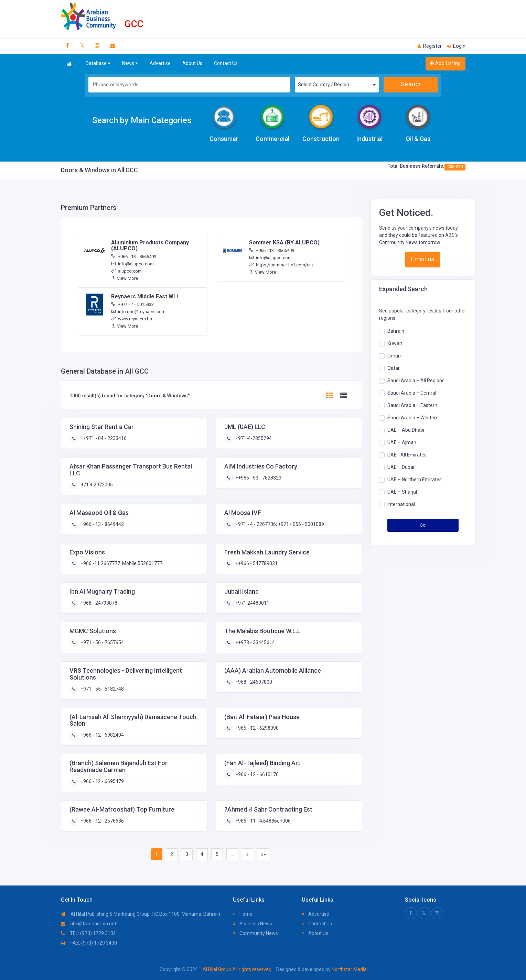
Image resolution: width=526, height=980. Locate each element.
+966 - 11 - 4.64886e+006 (262, 821)
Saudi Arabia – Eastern (412, 405)
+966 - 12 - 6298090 (256, 728)
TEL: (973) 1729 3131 (88, 933)
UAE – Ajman (402, 442)
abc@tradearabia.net (89, 924)
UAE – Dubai (401, 467)
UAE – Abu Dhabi (406, 430)
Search (411, 84)
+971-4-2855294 (253, 438)
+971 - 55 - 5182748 (102, 689)
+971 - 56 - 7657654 (102, 642)
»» (264, 854)
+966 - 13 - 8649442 (102, 524)
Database (98, 63)
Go (423, 525)
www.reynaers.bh (132, 319)
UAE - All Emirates (407, 455)
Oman (394, 356)
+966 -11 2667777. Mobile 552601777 (121, 563)
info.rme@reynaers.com (138, 312)
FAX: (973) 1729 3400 (89, 943)
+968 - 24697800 (253, 682)
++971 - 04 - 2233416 (103, 438)
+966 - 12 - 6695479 (102, 781)
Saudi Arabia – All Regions (416, 381)
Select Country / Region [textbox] (324, 85)
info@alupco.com (132, 264)
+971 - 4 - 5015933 (132, 304)
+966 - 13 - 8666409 (134, 257)
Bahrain (396, 331)
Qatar (394, 368)
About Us (192, 63)
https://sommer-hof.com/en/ (281, 265)
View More (125, 278)
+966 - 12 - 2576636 (102, 821)
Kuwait (395, 343)
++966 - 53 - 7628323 (258, 478)
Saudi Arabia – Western (413, 418)
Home (243, 914)
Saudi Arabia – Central (412, 393)
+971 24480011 (252, 603)
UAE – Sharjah (403, 492)
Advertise (160, 63)
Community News (255, 933)
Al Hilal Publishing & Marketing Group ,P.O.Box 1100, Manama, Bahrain (141, 914)
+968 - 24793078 (98, 603)
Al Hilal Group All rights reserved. (238, 969)
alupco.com (126, 271)
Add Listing (445, 63)
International (401, 504)
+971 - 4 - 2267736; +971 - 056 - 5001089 (279, 524)
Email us (423, 259)
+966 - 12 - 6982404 (102, 735)
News (130, 63)
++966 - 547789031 (256, 563)
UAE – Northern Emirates (415, 480)
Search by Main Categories (142, 120)
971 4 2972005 (96, 485)
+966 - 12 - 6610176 (256, 774)
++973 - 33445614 (255, 642)
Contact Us (226, 63)
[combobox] (337, 85)
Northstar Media (349, 969)
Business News (253, 924)
